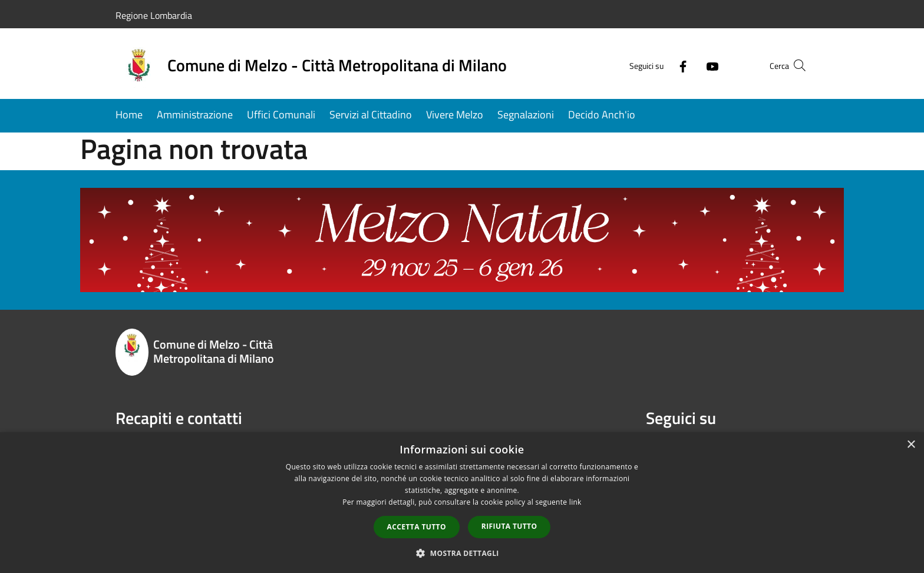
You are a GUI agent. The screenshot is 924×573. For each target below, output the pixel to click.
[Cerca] (794, 65)
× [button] (911, 445)
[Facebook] (660, 65)
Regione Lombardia (154, 15)
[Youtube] (689, 65)
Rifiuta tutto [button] (509, 526)
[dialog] (462, 503)
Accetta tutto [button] (417, 527)
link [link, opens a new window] (575, 502)
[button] (462, 553)
